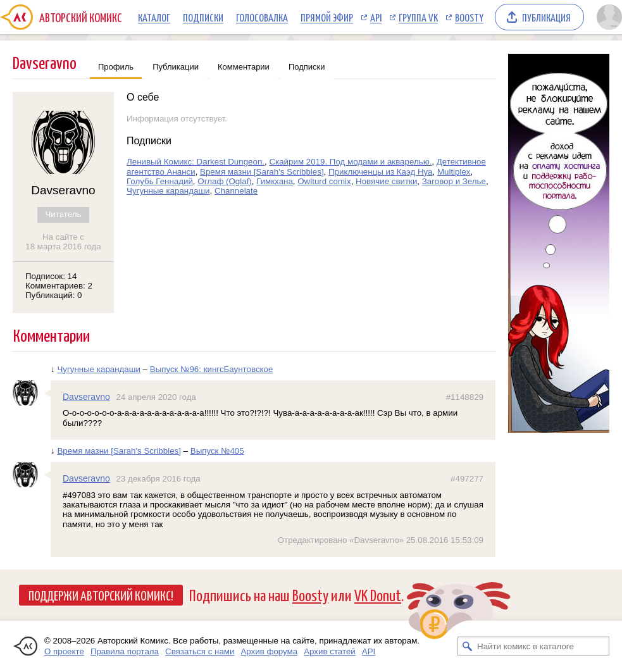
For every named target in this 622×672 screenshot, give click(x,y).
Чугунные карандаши (168, 191)
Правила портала (125, 651)
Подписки (203, 17)
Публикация (546, 17)
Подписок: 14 (51, 276)
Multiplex (454, 172)
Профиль (116, 67)
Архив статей (330, 651)
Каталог (154, 17)
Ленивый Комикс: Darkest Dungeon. (196, 162)
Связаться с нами (200, 651)
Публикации (176, 67)
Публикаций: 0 (54, 295)
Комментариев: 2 (59, 286)
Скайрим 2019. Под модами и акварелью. (350, 162)
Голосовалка (262, 17)
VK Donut (378, 594)
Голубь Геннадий (160, 181)
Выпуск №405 (217, 451)
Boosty (469, 17)
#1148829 (465, 397)
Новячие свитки (386, 181)
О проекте (64, 651)
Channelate (236, 191)
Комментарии (244, 67)
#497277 (467, 479)
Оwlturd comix (324, 181)
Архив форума (269, 651)
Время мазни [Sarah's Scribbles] (262, 172)
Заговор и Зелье (454, 181)
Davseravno (86, 397)
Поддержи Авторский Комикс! (101, 595)
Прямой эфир (327, 17)
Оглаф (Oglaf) (225, 181)
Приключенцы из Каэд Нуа (381, 172)
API (376, 17)
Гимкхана (275, 181)
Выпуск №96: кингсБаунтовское (212, 369)
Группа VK (418, 17)
